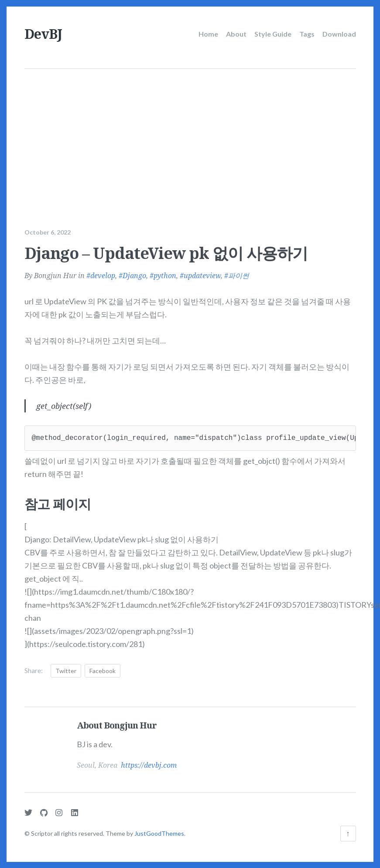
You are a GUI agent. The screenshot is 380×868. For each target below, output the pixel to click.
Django (134, 273)
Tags (307, 34)
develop (103, 273)
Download (339, 34)
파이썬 (239, 273)
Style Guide (273, 34)
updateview (202, 273)
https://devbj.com (149, 763)
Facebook (103, 668)
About (236, 34)
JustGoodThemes (159, 833)
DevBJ (43, 34)
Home (208, 34)
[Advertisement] (190, 134)
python (165, 273)
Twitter (66, 668)
